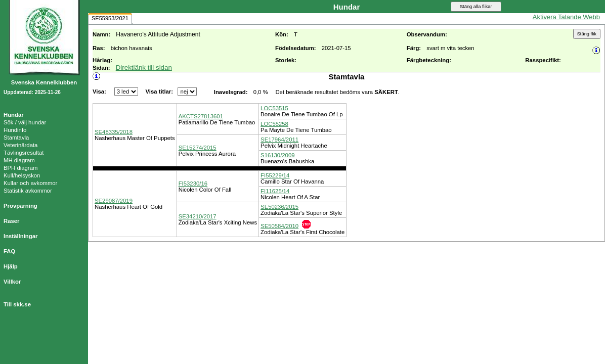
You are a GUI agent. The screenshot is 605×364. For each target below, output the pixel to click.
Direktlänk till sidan (144, 67)
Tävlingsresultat (24, 153)
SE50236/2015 (279, 207)
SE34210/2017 (198, 216)
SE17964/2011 (279, 140)
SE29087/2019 (114, 201)
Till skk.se (17, 304)
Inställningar (20, 236)
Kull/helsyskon (22, 175)
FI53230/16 (193, 184)
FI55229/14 (275, 175)
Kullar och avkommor (30, 183)
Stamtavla (16, 138)
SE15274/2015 (198, 148)
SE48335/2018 (114, 132)
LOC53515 (274, 108)
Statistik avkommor (28, 191)
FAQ (9, 251)
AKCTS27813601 (201, 116)
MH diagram (19, 160)
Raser (12, 221)
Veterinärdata (20, 145)
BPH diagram (20, 168)
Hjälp (11, 266)
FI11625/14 (275, 191)
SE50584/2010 (279, 226)
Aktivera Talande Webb (566, 17)
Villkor (12, 282)
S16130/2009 (277, 155)
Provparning (20, 206)
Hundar (14, 115)
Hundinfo (15, 130)
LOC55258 (274, 124)
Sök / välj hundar (25, 122)
